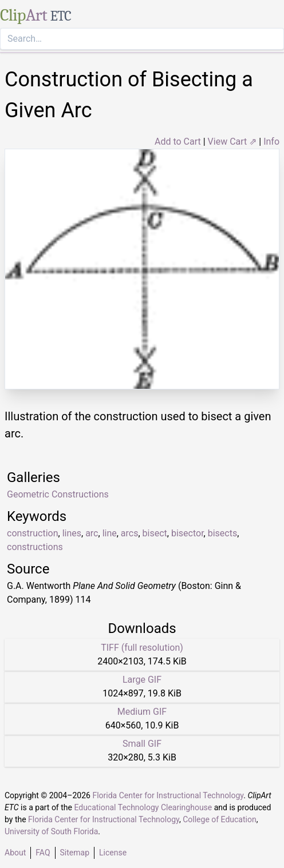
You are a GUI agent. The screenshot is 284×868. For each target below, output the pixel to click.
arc (92, 533)
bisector (188, 533)
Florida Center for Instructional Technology (168, 795)
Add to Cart (178, 142)
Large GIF (142, 680)
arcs (130, 533)
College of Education (220, 819)
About (15, 853)
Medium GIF (142, 712)
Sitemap (75, 853)
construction (33, 533)
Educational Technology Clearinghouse (143, 807)
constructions (35, 547)
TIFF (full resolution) (142, 648)
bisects (222, 533)
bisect (155, 533)
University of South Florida (51, 831)
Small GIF (142, 744)
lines (72, 533)
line (110, 533)
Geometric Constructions (58, 494)
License (113, 853)
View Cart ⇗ (232, 142)
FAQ (43, 853)
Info (271, 142)
